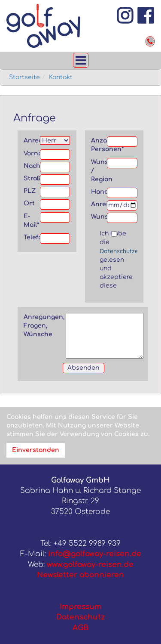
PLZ (30, 191)
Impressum (80, 607)
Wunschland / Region (99, 171)
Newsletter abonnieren (80, 575)
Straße (32, 178)
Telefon (32, 237)
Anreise (99, 204)
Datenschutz (80, 617)
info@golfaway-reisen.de (95, 554)
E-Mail (31, 221)
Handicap (99, 192)
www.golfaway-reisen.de (90, 565)
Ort (29, 203)
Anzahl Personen (99, 145)
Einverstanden (36, 450)
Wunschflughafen (99, 217)
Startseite (24, 77)
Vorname (32, 153)
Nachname (32, 166)
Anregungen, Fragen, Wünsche (44, 326)
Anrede (32, 141)
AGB (80, 628)
